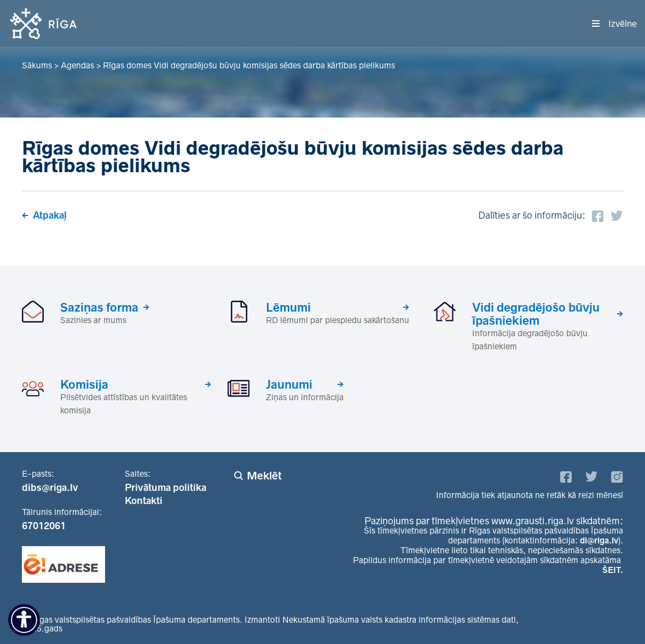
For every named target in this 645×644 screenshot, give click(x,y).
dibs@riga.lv (50, 488)
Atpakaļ (50, 215)
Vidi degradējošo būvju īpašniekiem (536, 314)
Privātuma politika (165, 488)
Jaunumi (289, 384)
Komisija (84, 384)
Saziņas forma (99, 307)
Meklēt (264, 476)
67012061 (44, 526)
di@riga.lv (599, 540)
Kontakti (144, 501)
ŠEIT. (613, 570)
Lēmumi (288, 307)
